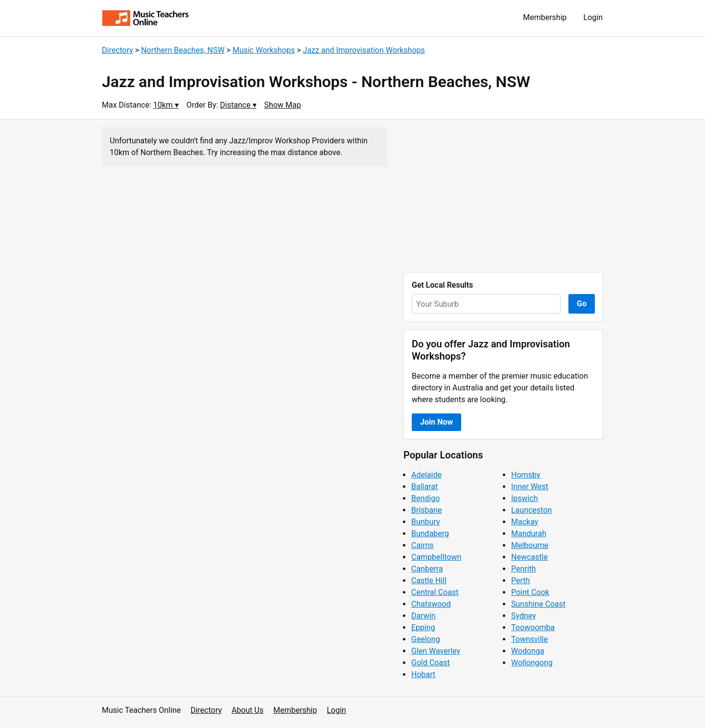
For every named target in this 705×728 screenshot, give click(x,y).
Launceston (531, 510)
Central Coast (435, 592)
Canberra (427, 569)
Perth (520, 580)
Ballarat (424, 487)
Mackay (525, 522)
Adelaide (426, 475)
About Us (247, 710)
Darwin (423, 616)
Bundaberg (430, 534)
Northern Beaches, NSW (183, 50)
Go (582, 304)
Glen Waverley (436, 651)
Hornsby (526, 475)
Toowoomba (533, 627)
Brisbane (427, 510)
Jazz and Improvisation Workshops (364, 50)
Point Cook (530, 592)
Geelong (426, 639)
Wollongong (532, 663)
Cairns (423, 545)
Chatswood (431, 604)
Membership (545, 17)
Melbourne (530, 545)
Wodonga (528, 651)
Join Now (436, 422)
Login (593, 17)
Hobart (423, 674)
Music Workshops (264, 50)
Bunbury (426, 522)
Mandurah (529, 534)
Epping (423, 627)
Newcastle (529, 557)
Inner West (530, 487)
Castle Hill (429, 580)
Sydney (524, 616)
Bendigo (425, 498)
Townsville (529, 639)
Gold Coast (431, 663)
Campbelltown (436, 557)
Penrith (524, 569)
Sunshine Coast (538, 604)
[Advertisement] (503, 196)
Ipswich (525, 498)
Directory (117, 50)
